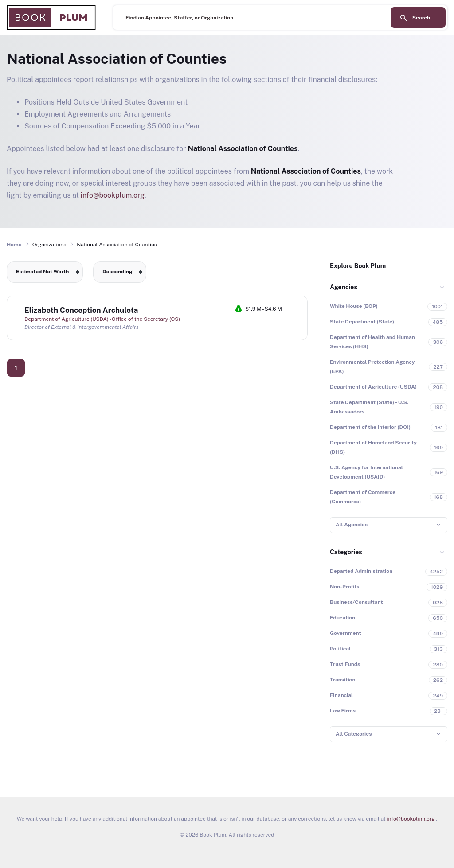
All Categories (354, 734)
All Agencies (352, 525)
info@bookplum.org (113, 195)
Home (14, 245)
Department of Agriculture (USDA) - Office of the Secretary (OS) (102, 319)
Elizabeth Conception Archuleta (81, 310)
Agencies (344, 287)
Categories (346, 552)
